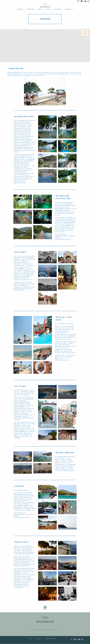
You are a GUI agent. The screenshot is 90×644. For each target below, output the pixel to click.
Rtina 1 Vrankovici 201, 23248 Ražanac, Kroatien (45, 630)
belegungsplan (69, 9)
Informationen (31, 9)
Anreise (40, 9)
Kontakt (30, 639)
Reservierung (58, 9)
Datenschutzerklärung (51, 639)
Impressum (38, 639)
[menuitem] (20, 9)
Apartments (20, 9)
